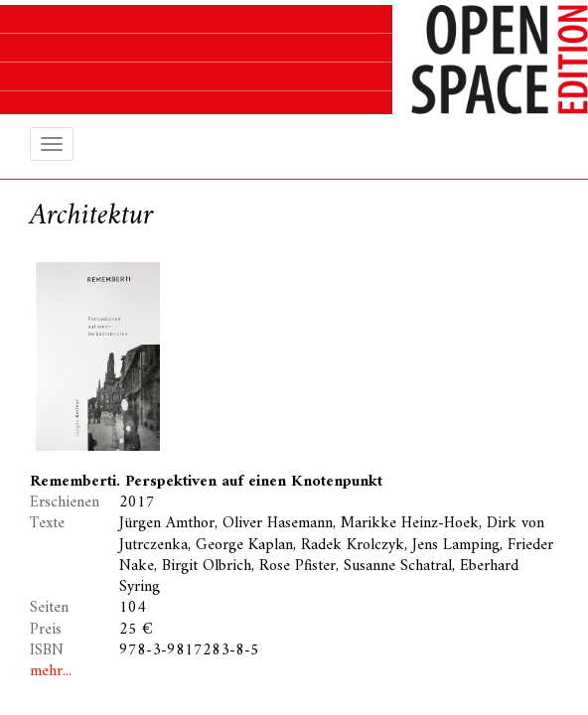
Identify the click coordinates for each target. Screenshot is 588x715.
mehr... (51, 671)
